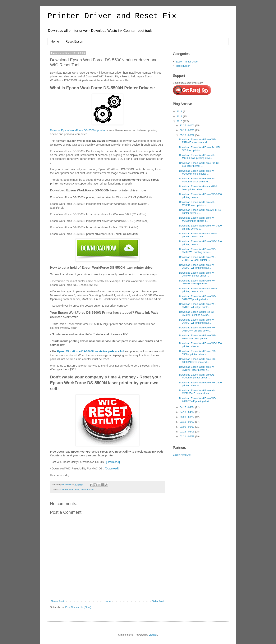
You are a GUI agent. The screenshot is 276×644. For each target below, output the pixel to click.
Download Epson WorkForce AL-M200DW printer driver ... (197, 376)
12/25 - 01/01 (187, 125)
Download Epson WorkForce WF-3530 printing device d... (200, 196)
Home (55, 41)
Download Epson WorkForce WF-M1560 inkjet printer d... (198, 219)
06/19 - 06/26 (187, 130)
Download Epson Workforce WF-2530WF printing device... (197, 313)
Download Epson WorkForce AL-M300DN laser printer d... (197, 180)
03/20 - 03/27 (187, 417)
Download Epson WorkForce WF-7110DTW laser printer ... (198, 259)
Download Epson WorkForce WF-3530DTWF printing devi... (198, 266)
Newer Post (57, 601)
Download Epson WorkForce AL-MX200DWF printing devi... (197, 157)
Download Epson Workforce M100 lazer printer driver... (198, 188)
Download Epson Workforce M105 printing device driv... (198, 290)
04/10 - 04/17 (187, 412)
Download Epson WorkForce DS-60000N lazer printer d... (197, 361)
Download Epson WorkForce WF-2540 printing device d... (200, 243)
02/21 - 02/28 (187, 436)
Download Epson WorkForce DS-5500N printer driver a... (197, 353)
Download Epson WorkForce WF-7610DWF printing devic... (198, 329)
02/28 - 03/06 (187, 432)
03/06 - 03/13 (187, 427)
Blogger (153, 635)
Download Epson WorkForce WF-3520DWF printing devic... (198, 251)
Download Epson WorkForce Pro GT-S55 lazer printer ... (200, 149)
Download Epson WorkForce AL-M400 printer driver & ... (200, 211)
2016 (180, 121)
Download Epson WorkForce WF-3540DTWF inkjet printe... (198, 306)
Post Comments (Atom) (78, 607)
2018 (180, 111)
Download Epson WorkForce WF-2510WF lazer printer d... (198, 368)
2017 (180, 116)
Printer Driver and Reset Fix (112, 16)
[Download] (113, 462)
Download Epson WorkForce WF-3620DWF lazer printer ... (198, 337)
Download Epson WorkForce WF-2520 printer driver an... (200, 384)
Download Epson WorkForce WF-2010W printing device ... (198, 282)
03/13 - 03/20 (187, 422)
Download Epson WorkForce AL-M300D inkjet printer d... (197, 204)
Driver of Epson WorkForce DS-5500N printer (78, 130)
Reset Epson (74, 41)
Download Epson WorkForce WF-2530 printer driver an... (200, 345)
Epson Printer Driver (69, 489)
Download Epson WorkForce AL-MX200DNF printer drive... (197, 392)
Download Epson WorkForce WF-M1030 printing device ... (198, 172)
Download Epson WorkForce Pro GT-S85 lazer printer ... (200, 164)
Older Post (158, 601)
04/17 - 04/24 (187, 407)
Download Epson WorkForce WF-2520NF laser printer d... (198, 141)
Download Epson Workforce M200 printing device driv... (198, 235)
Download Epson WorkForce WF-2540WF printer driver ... (198, 274)
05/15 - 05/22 (187, 135)
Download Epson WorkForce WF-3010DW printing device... (198, 298)
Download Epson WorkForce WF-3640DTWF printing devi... (198, 321)
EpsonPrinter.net (182, 455)
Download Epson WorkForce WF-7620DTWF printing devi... (198, 400)
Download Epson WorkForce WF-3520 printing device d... (200, 227)
